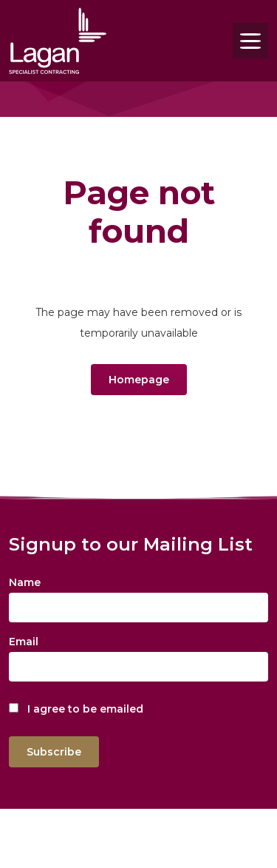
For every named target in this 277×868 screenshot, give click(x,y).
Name (25, 582)
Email (24, 642)
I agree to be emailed (85, 709)
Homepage (139, 380)
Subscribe (54, 752)
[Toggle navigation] (250, 41)
